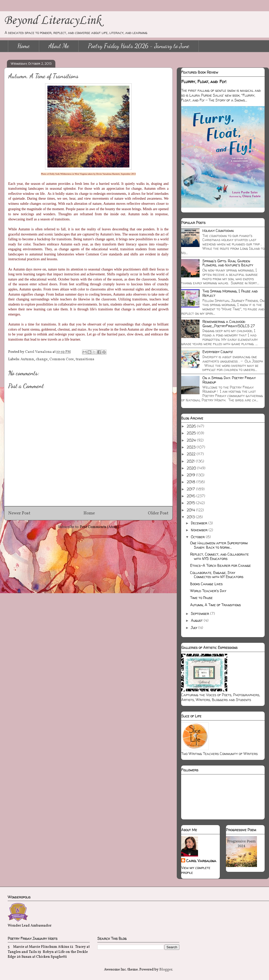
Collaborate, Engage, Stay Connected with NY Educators (217, 575)
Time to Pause (201, 598)
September (200, 613)
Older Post (158, 513)
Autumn (27, 359)
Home (24, 46)
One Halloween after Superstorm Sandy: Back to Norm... (219, 545)
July (195, 628)
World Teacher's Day (208, 591)
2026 (192, 426)
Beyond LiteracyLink (53, 21)
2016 (192, 496)
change (42, 359)
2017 (191, 489)
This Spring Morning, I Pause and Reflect (230, 293)
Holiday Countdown (218, 230)
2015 (191, 503)
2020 (192, 468)
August (197, 620)
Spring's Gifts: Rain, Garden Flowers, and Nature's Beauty (228, 263)
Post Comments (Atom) (99, 527)
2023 (192, 447)
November (200, 530)
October (198, 537)
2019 (191, 475)
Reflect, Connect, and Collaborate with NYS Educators (219, 556)
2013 (191, 517)
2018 (192, 482)
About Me (59, 46)
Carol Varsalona (201, 861)
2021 (191, 461)
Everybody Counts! (218, 352)
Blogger (166, 970)
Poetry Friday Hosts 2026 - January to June (139, 46)
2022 (192, 454)
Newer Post (19, 513)
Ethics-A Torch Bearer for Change (220, 565)
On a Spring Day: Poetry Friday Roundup (229, 380)
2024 (192, 440)
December (200, 523)
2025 (192, 433)
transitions (85, 359)
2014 (191, 510)
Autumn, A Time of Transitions (215, 605)
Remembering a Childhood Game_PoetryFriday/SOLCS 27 (229, 324)
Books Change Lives (206, 584)
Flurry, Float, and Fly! (204, 82)
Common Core (62, 359)
